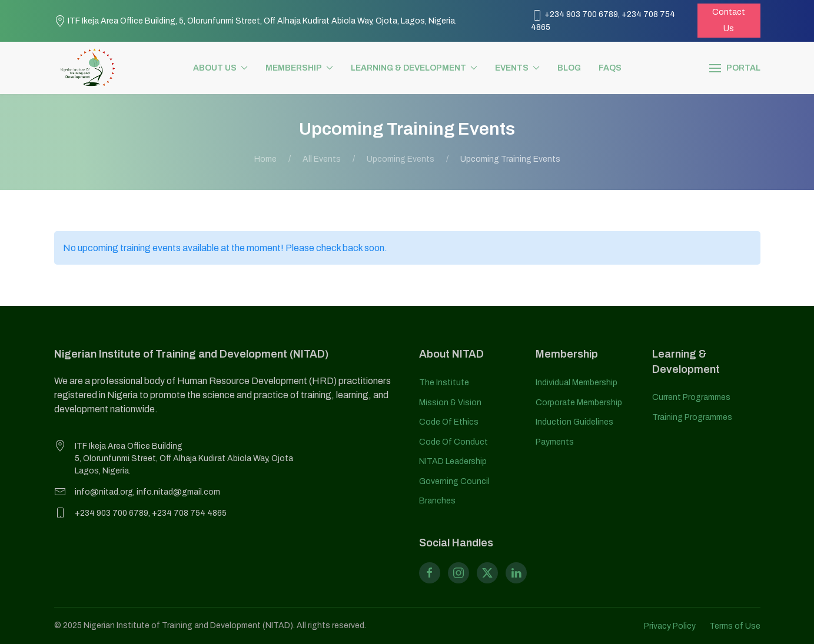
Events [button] (517, 68)
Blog (569, 68)
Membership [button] (299, 68)
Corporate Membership (579, 403)
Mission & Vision (450, 403)
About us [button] (220, 68)
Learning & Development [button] (414, 68)
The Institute (444, 383)
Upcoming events (401, 159)
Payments (555, 442)
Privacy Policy (670, 626)
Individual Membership (577, 383)
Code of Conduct (453, 442)
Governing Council (454, 481)
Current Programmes (691, 397)
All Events (322, 159)
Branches (437, 501)
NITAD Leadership (453, 461)
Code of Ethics (449, 422)
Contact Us (729, 20)
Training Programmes (692, 417)
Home (265, 159)
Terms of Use (735, 626)
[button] (735, 68)
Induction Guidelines (574, 422)
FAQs (610, 68)
